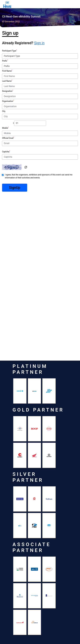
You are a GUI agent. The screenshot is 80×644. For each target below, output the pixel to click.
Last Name (7, 81)
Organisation (8, 101)
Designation (7, 91)
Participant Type (9, 51)
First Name (7, 71)
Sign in (39, 43)
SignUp (15, 188)
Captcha (6, 152)
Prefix (5, 61)
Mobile (5, 128)
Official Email (8, 138)
